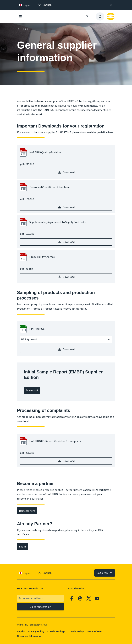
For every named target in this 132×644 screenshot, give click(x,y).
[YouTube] (97, 598)
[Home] (23, 29)
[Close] (111, 5)
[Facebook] (72, 598)
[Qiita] (80, 598)
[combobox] (64, 340)
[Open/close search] (87, 16)
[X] (89, 598)
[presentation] (45, 5)
